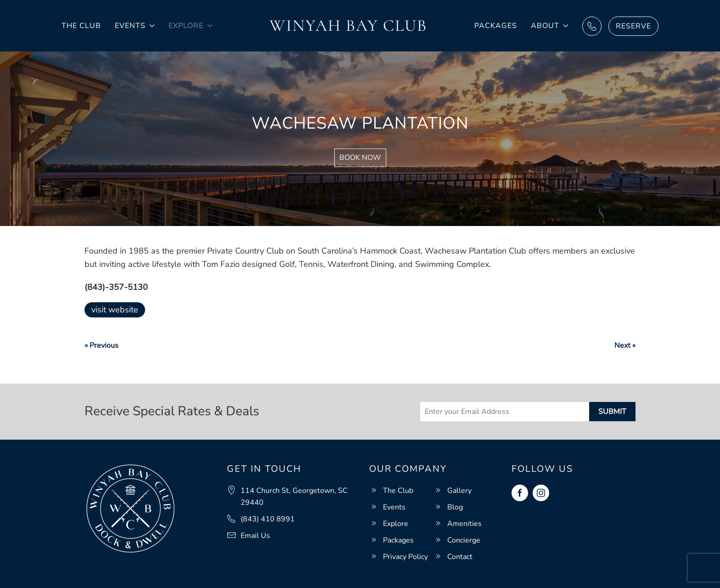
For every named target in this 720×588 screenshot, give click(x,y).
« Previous (101, 345)
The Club (81, 26)
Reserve (633, 26)
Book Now (360, 158)
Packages (496, 26)
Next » (625, 345)
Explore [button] (191, 26)
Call (592, 26)
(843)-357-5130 (116, 287)
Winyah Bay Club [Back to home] (348, 25)
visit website (115, 310)
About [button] (550, 26)
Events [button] (135, 26)
